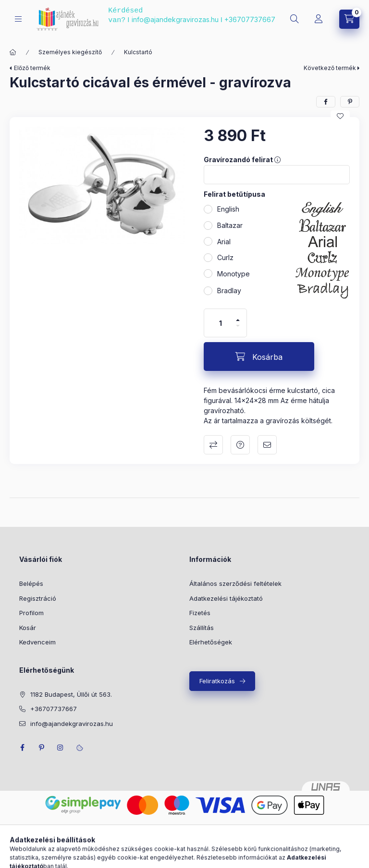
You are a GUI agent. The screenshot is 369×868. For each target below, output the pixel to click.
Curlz (225, 257)
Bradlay (229, 291)
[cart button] (349, 19)
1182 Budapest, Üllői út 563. (71, 694)
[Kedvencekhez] (340, 116)
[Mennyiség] (221, 323)
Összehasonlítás (213, 445)
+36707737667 (250, 19)
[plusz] (238, 320)
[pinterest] (350, 102)
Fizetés (200, 613)
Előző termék (32, 68)
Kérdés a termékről (240, 445)
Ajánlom (267, 445)
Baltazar (230, 225)
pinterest (41, 748)
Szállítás (202, 628)
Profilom (31, 613)
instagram (61, 748)
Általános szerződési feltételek (235, 583)
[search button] (295, 19)
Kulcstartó (138, 52)
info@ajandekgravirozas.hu (175, 19)
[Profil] (319, 19)
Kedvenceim (37, 642)
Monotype (234, 274)
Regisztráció (38, 598)
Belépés (31, 583)
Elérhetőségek (211, 642)
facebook (22, 748)
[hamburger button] (18, 19)
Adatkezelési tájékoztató (226, 598)
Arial (224, 242)
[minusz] (238, 326)
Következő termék (330, 68)
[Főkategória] (13, 52)
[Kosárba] (259, 357)
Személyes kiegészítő (70, 52)
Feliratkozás (217, 681)
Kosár (28, 628)
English (228, 209)
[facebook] (326, 102)
